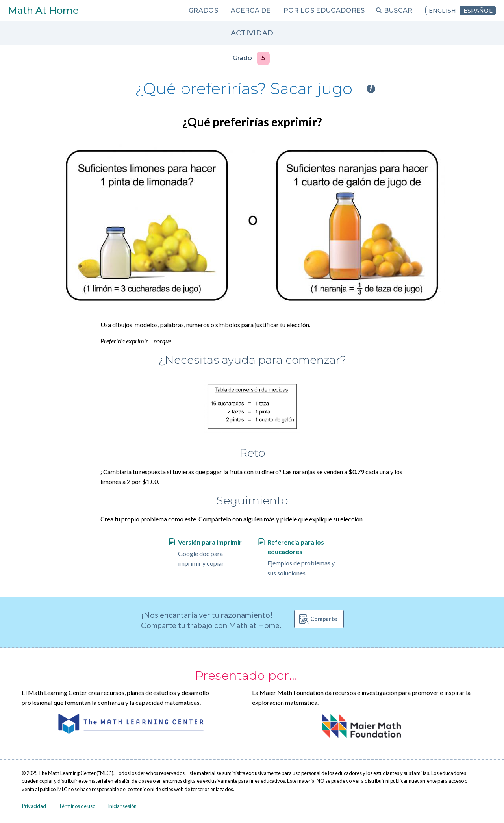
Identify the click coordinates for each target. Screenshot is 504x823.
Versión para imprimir (210, 542)
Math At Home (43, 10)
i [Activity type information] (371, 89)
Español (478, 11)
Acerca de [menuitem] (251, 10)
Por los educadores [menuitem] (324, 10)
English (443, 11)
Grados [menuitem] (203, 10)
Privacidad (34, 806)
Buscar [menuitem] (398, 10)
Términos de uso (77, 806)
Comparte (324, 619)
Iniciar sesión (122, 806)
